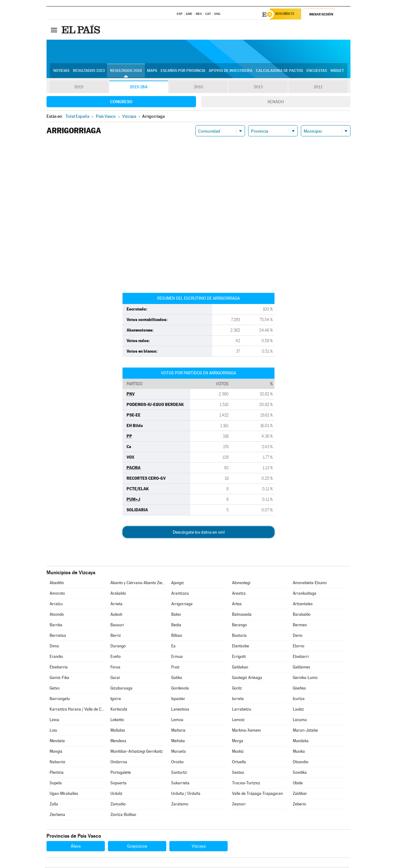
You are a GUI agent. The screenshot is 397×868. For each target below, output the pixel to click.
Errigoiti (239, 657)
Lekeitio (117, 721)
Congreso (121, 103)
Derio (298, 636)
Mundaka (301, 742)
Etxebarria (59, 668)
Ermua (177, 657)
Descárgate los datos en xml (199, 533)
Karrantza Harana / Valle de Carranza (77, 710)
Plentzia (57, 773)
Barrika (56, 626)
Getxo (55, 689)
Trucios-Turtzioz (246, 784)
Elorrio (299, 647)
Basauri (117, 626)
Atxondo (57, 615)
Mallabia (118, 731)
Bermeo (300, 626)
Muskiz (238, 752)
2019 (79, 88)
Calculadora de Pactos (279, 72)
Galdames (301, 668)
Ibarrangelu (60, 700)
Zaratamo (180, 805)
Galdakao (240, 668)
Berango (239, 626)
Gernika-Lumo (305, 679)
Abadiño (57, 584)
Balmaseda (242, 615)
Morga (238, 742)
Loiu (53, 731)
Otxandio (301, 763)
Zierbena (57, 815)
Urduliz (116, 794)
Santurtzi (179, 773)
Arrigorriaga (182, 605)
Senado (276, 103)
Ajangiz (178, 584)
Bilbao (177, 636)
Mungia (56, 752)
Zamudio (118, 805)
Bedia (176, 626)
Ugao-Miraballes (64, 794)
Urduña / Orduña (186, 794)
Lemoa (177, 721)
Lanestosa (180, 710)
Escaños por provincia (183, 72)
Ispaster (178, 700)
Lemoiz (238, 721)
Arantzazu (180, 594)
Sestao (238, 773)
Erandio (56, 657)
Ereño (116, 657)
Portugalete (121, 773)
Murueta (178, 752)
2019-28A (139, 88)
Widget (337, 72)
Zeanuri (239, 805)
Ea (173, 647)
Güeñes (299, 689)
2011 (318, 88)
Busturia (239, 636)
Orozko (177, 763)
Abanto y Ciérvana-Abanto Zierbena (138, 584)
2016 (198, 88)
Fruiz (175, 668)
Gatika (177, 679)
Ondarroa (119, 763)
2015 (258, 88)
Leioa (54, 721)
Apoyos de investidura (231, 72)
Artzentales (303, 605)
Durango (118, 647)
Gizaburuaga (121, 689)
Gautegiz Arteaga (247, 679)
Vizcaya (199, 847)
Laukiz (298, 710)
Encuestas (317, 72)
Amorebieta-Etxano (310, 584)
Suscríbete (287, 15)
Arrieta (116, 605)
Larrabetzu (242, 710)
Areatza (239, 594)
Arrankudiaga (305, 594)
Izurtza (299, 700)
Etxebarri (301, 657)
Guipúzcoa (137, 847)
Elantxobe (241, 647)
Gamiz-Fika (59, 679)
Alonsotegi (241, 584)
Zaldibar (300, 794)
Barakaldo (302, 615)
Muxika (299, 752)
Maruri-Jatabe (305, 731)
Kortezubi (119, 710)
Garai (115, 679)
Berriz (116, 636)
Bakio (176, 615)
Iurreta (238, 700)
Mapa (152, 72)
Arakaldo (118, 594)
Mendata (57, 742)
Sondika (300, 773)
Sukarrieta (180, 784)
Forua (115, 668)
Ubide (298, 784)
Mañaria (178, 731)
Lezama (300, 721)
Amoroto (57, 594)
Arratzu (56, 605)
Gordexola (180, 689)
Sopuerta (118, 784)
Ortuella (239, 763)
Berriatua (58, 636)
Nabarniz (58, 763)
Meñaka (178, 742)
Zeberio (299, 805)
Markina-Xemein (246, 731)
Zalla (54, 805)
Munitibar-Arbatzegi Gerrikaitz (137, 752)
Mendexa (118, 742)
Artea (237, 605)
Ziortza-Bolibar (123, 815)
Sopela (56, 784)
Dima (54, 647)
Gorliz (237, 689)
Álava (76, 847)
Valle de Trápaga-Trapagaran (257, 794)
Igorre (116, 700)
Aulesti (116, 615)
